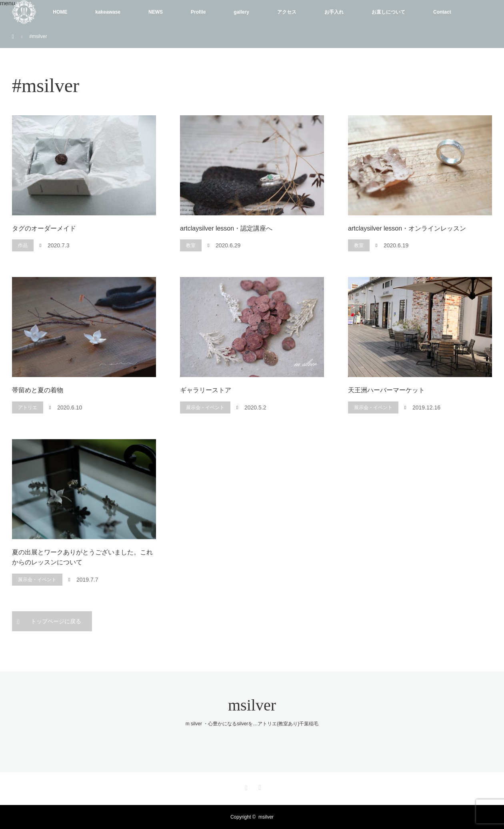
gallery (241, 12)
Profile (198, 12)
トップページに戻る (56, 621)
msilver (252, 705)
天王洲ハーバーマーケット (386, 390)
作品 (23, 245)
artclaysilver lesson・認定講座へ (226, 228)
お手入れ (334, 12)
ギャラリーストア (206, 390)
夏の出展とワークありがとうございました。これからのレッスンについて (82, 557)
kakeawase (108, 12)
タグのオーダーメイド (44, 228)
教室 (191, 245)
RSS (259, 786)
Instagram (245, 786)
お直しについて (388, 12)
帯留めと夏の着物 (38, 390)
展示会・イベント (205, 407)
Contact (442, 12)
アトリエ (28, 407)
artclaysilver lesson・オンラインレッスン (407, 228)
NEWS (156, 12)
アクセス (287, 12)
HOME (60, 12)
